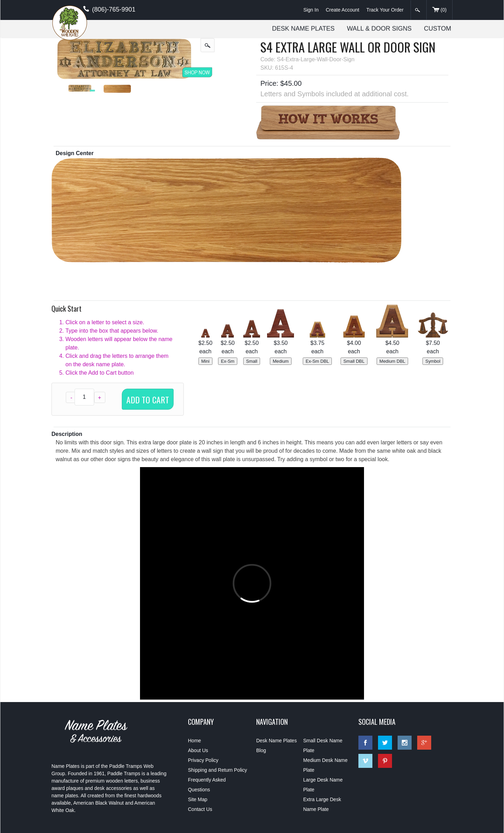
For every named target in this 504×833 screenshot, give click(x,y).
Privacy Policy (203, 760)
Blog (261, 750)
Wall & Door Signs (379, 28)
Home (194, 741)
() (439, 10)
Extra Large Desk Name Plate (322, 804)
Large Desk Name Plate (323, 785)
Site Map (198, 799)
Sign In (311, 10)
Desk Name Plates (303, 28)
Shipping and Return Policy (218, 770)
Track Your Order (385, 10)
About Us (198, 750)
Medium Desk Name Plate (325, 765)
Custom (437, 28)
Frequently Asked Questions (207, 785)
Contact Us (200, 809)
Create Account (343, 10)
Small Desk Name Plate (323, 745)
